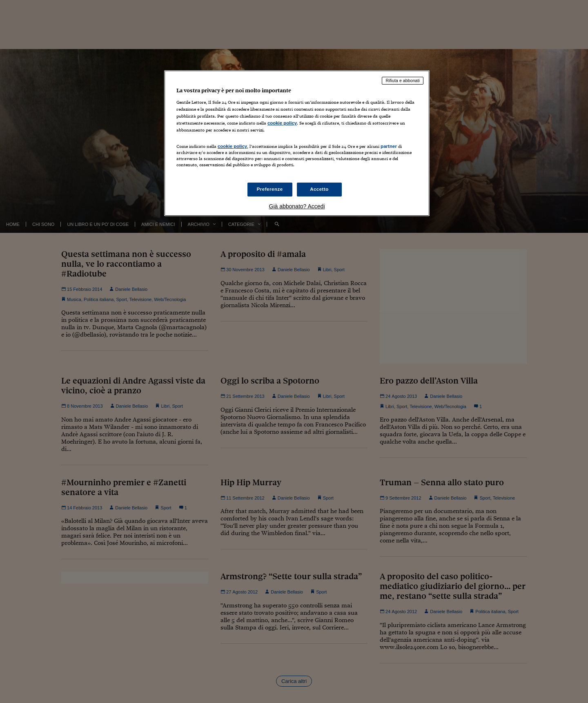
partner (389, 146)
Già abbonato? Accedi (297, 206)
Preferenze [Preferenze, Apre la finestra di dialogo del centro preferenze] (270, 189)
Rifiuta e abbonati (403, 80)
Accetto (319, 189)
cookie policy (282, 123)
